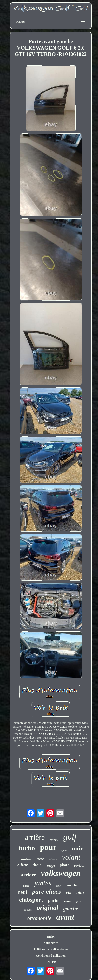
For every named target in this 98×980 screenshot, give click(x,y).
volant (71, 857)
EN (48, 962)
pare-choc (72, 885)
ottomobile (39, 918)
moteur (27, 859)
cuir (58, 886)
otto (80, 893)
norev (54, 840)
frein (79, 901)
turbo (27, 848)
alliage (26, 886)
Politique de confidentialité (51, 949)
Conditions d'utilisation (51, 956)
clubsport (31, 900)
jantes (43, 883)
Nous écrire (51, 943)
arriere (28, 875)
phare (65, 865)
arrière (35, 837)
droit (37, 865)
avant (65, 917)
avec (40, 859)
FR (54, 962)
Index (51, 937)
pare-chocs (47, 892)
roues (68, 901)
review (79, 865)
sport (64, 850)
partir (54, 900)
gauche (70, 909)
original (48, 908)
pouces (28, 910)
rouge (50, 865)
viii (69, 893)
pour (48, 847)
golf (70, 837)
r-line (22, 865)
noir (77, 848)
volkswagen (61, 873)
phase (53, 859)
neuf (22, 892)
